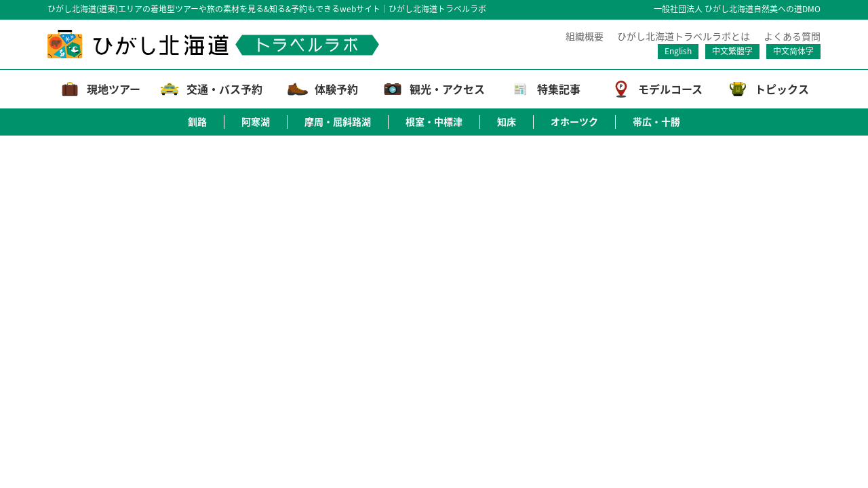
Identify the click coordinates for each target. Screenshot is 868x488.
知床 (507, 122)
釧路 (197, 122)
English (678, 51)
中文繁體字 (732, 51)
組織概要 (585, 36)
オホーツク (574, 122)
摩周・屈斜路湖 (338, 122)
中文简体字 (793, 51)
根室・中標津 (434, 122)
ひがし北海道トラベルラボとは (684, 36)
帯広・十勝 (656, 122)
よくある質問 (792, 36)
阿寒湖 (256, 122)
